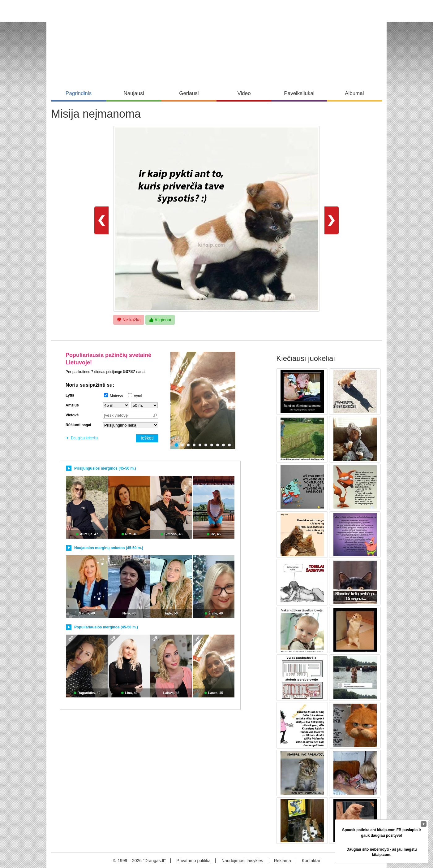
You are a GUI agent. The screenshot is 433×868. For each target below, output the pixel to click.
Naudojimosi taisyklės (242, 861)
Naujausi (134, 93)
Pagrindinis (79, 93)
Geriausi (189, 93)
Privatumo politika (194, 861)
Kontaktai (311, 861)
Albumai (354, 93)
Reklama (282, 861)
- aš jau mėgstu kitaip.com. (382, 852)
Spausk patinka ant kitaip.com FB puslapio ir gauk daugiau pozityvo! (382, 833)
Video (244, 93)
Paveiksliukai (299, 93)
